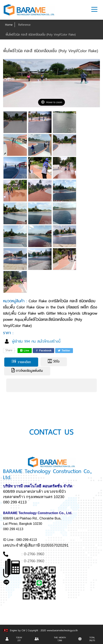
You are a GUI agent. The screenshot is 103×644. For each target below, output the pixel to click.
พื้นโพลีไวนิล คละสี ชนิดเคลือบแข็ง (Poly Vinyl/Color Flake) (41, 35)
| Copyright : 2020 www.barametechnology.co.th (52, 630)
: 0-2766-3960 (33, 554)
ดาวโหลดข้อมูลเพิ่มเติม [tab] (27, 371)
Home (9, 25)
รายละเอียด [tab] (21, 362)
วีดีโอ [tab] (54, 361)
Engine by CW (15, 630)
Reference (24, 25)
